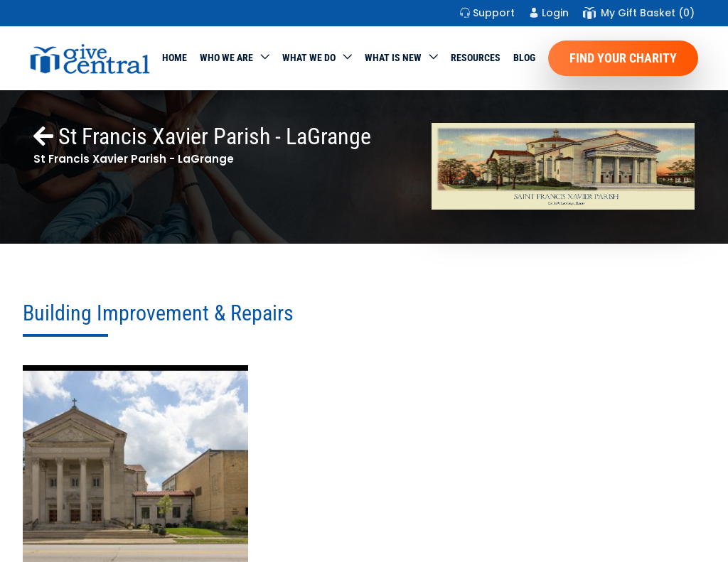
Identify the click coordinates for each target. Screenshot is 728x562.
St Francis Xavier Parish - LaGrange (202, 136)
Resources (476, 58)
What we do (309, 58)
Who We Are (226, 58)
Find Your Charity (623, 58)
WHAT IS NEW (393, 58)
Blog (524, 58)
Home (175, 58)
